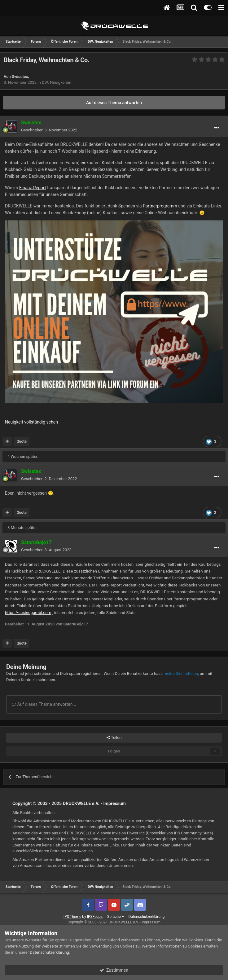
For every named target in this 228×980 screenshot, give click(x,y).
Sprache (115, 917)
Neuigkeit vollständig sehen (31, 422)
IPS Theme (72, 917)
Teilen (114, 738)
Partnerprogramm (160, 206)
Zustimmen (114, 970)
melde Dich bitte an (181, 673)
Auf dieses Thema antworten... (44, 704)
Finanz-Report (33, 188)
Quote (21, 441)
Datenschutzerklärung (147, 917)
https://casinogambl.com (28, 613)
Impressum (114, 803)
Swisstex (20, 77)
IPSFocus (95, 917)
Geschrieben (49, 130)
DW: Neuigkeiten (57, 82)
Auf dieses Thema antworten (114, 103)
